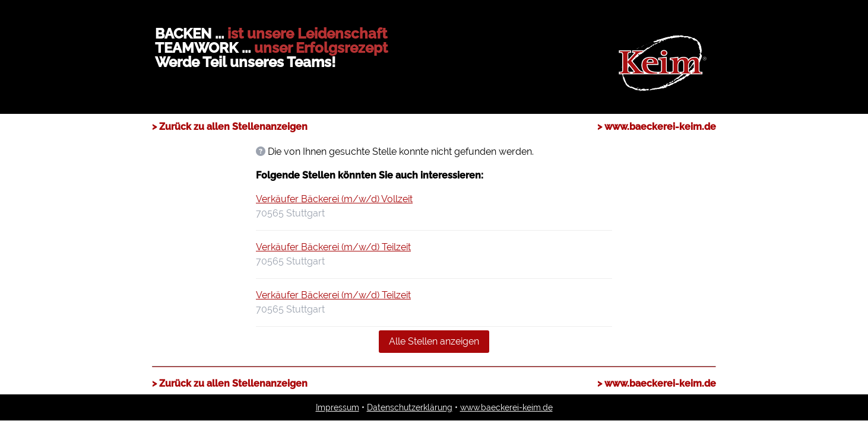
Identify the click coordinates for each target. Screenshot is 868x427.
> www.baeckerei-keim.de (657, 127)
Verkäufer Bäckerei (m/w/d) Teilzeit (333, 247)
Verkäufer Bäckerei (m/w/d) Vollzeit (334, 199)
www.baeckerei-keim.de (506, 407)
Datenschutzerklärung (410, 407)
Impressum (338, 407)
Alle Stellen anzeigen (434, 341)
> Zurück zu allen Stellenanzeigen (230, 127)
